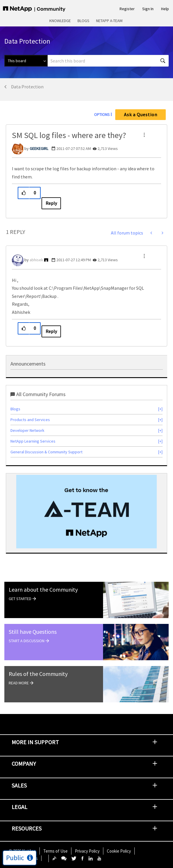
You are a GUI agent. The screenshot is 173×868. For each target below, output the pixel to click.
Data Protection (27, 87)
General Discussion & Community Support (46, 452)
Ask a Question (141, 114)
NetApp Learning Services (33, 441)
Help (165, 9)
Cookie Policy (119, 851)
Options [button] (102, 114)
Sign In (148, 9)
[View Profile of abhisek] (36, 260)
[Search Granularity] (26, 61)
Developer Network (27, 430)
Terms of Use (55, 851)
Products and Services (30, 420)
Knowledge (60, 21)
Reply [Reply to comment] (51, 331)
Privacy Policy (87, 851)
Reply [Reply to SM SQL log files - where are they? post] (51, 203)
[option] (86, 512)
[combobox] (108, 61)
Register (127, 9)
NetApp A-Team (109, 21)
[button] (144, 135)
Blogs (83, 21)
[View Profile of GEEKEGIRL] (39, 148)
